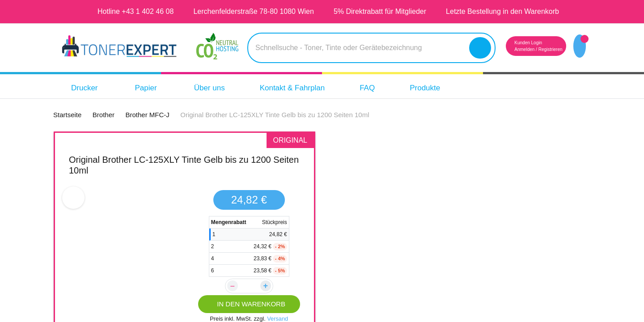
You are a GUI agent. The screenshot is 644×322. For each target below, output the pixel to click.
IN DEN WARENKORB (249, 304)
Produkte (446, 88)
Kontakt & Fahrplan (305, 88)
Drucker (86, 88)
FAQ (386, 88)
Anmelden (508, 49)
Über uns (216, 88)
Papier (150, 88)
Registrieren (539, 49)
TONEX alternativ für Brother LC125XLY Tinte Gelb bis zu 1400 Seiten (456, 165)
